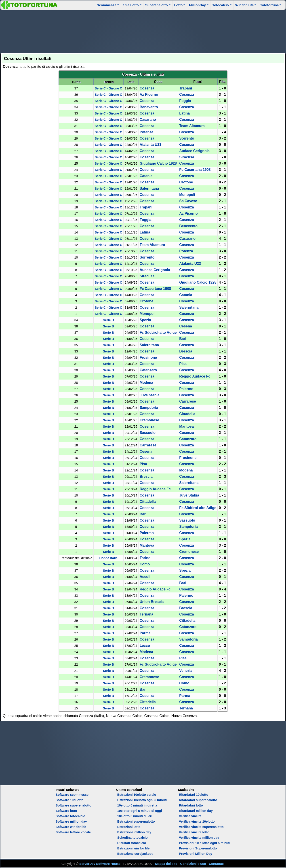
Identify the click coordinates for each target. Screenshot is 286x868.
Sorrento (187, 138)
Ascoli (145, 577)
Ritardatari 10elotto (194, 795)
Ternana (146, 614)
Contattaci (217, 864)
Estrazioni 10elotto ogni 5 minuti (142, 800)
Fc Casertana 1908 (195, 170)
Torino (145, 558)
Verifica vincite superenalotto (201, 827)
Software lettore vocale (73, 832)
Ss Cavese (188, 201)
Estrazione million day (134, 832)
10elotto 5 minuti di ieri (135, 816)
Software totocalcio (70, 816)
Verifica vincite (190, 816)
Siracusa (187, 157)
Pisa (183, 364)
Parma (145, 633)
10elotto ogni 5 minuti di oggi (140, 811)
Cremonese (149, 420)
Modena (146, 383)
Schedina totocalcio (132, 838)
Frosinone (148, 358)
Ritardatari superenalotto (198, 800)
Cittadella (187, 414)
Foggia (185, 101)
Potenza (146, 132)
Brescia (186, 351)
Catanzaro (148, 370)
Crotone (186, 182)
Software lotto (66, 811)
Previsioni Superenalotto (198, 848)
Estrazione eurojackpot (135, 854)
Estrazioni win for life (134, 848)
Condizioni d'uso (193, 864)
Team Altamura (192, 126)
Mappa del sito (166, 864)
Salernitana (149, 188)
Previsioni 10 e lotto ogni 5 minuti (205, 843)
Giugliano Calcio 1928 (158, 163)
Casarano (148, 120)
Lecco (145, 646)
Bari (183, 339)
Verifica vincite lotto (194, 832)
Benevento (149, 107)
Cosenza (147, 88)
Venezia (186, 671)
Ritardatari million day (196, 811)
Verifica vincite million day (199, 838)
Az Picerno (149, 94)
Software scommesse (72, 795)
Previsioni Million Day (196, 854)
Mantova (186, 426)
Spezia (145, 320)
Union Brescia (152, 602)
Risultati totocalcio (132, 843)
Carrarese (188, 401)
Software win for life (71, 827)
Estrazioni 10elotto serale (137, 795)
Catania (146, 176)
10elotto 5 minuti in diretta (137, 805)
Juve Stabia (150, 395)
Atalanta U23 (150, 145)
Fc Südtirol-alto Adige (158, 332)
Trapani (186, 88)
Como (145, 564)
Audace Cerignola (194, 151)
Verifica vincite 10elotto (197, 821)
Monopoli (187, 195)
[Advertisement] (143, 31)
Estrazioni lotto (129, 827)
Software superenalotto (74, 805)
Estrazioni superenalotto (136, 821)
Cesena (186, 326)
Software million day (71, 821)
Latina (184, 113)
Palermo (186, 389)
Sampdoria (149, 408)
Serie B (109, 320)
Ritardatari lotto (191, 805)
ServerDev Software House (100, 864)
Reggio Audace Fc (195, 376)
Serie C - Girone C (108, 88)
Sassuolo (148, 433)
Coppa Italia (109, 558)
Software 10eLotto (70, 800)
